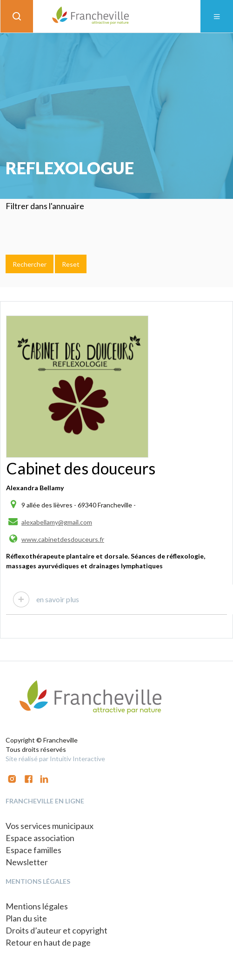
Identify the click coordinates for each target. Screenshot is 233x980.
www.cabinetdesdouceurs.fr (63, 539)
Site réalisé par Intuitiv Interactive (55, 759)
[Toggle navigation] (217, 16)
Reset (71, 264)
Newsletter (27, 862)
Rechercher (30, 264)
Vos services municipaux (50, 826)
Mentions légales (37, 906)
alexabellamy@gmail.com (57, 522)
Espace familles (33, 850)
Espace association (40, 838)
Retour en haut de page (48, 942)
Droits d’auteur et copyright (57, 930)
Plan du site (26, 918)
